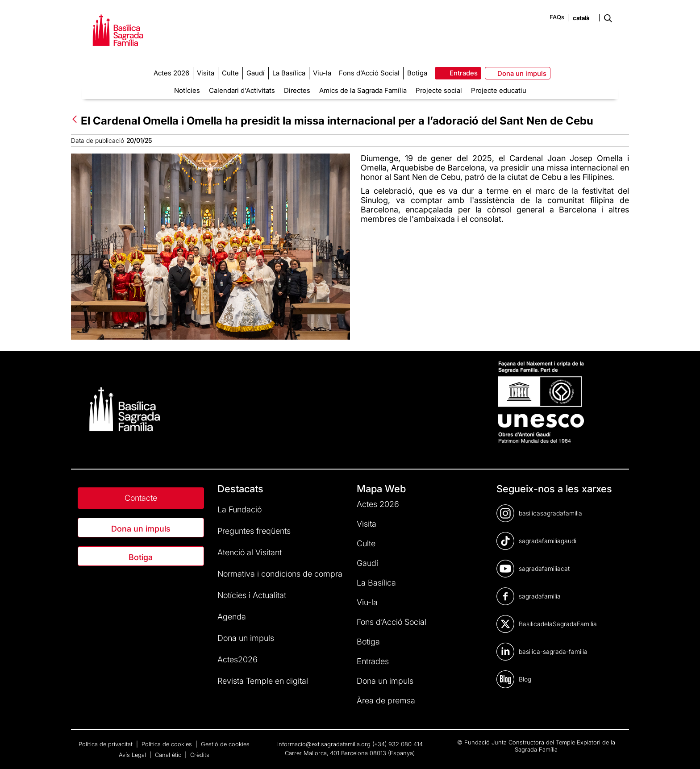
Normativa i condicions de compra (280, 574)
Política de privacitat (106, 744)
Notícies (187, 90)
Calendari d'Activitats (242, 90)
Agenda (232, 617)
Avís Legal (133, 755)
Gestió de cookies (225, 744)
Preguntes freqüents (254, 531)
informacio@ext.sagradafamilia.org (324, 744)
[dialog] (683, 751)
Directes (297, 90)
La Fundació (240, 509)
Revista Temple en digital (263, 681)
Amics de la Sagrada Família (363, 90)
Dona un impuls (141, 529)
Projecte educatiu (499, 90)
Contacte (141, 498)
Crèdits (200, 755)
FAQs (557, 17)
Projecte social (439, 90)
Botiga (141, 557)
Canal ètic (169, 755)
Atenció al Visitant (250, 552)
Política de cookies (168, 744)
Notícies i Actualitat (252, 595)
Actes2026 (237, 659)
